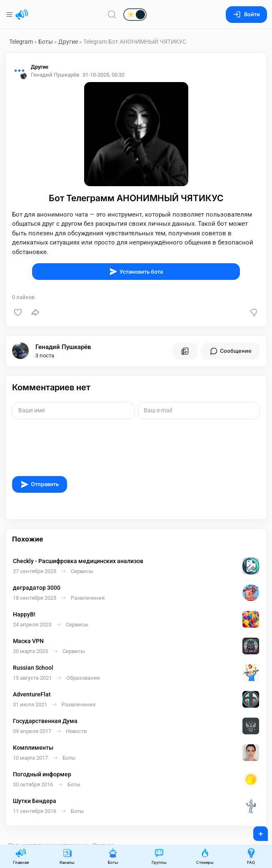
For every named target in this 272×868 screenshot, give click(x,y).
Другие (68, 42)
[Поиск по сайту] (112, 14)
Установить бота (136, 272)
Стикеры (205, 856)
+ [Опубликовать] (255, 831)
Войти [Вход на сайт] (246, 14)
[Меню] (10, 15)
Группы (159, 856)
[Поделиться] (35, 312)
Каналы (67, 856)
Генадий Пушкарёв (63, 347)
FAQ (251, 856)
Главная (21, 856)
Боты (46, 42)
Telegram (21, 42)
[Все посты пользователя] (185, 351)
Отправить (40, 484)
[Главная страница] (22, 15)
